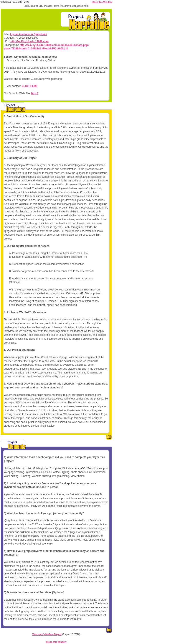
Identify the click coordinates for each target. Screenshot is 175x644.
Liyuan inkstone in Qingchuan (29, 34)
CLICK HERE (30, 86)
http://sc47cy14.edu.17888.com (29, 41)
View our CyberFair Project (47, 634)
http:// (35, 93)
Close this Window (102, 2)
